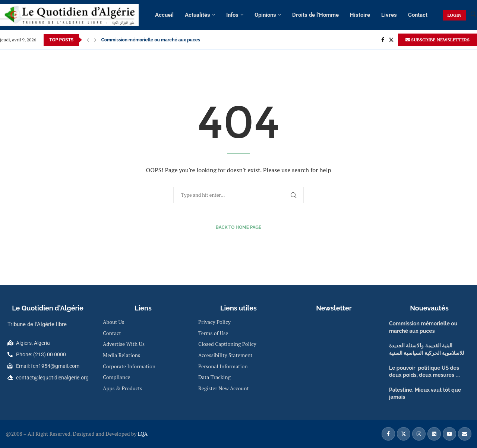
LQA (142, 434)
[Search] (473, 15)
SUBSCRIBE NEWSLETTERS (437, 40)
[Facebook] (383, 40)
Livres (389, 15)
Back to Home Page (239, 227)
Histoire (360, 15)
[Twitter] (391, 40)
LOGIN (454, 15)
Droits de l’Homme (315, 15)
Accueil (164, 15)
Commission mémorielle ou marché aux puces (151, 40)
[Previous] (88, 40)
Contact (418, 15)
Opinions (265, 15)
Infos (232, 15)
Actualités (198, 15)
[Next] (95, 40)
